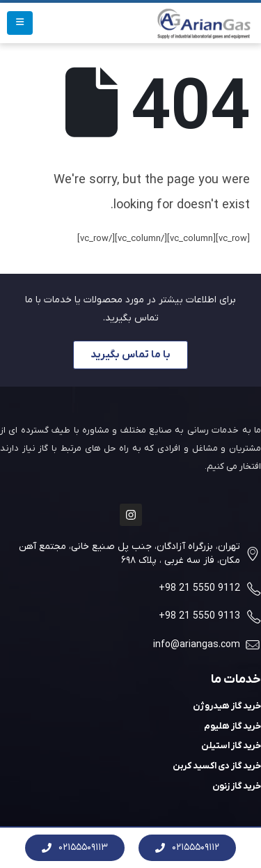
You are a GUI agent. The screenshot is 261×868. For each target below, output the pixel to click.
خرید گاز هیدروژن (227, 706)
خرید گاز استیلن (231, 746)
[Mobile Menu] (20, 23)
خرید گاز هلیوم (232, 726)
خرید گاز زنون (237, 786)
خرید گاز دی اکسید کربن (217, 766)
